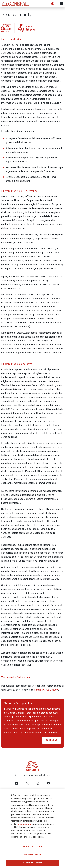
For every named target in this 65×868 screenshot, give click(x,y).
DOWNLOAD (52, 740)
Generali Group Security (46, 690)
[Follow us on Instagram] (38, 783)
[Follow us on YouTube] (48, 783)
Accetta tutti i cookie (32, 863)
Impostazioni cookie (32, 847)
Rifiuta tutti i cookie (32, 855)
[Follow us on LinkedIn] (17, 783)
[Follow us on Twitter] (27, 783)
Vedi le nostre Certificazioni (16, 677)
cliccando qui (24, 824)
